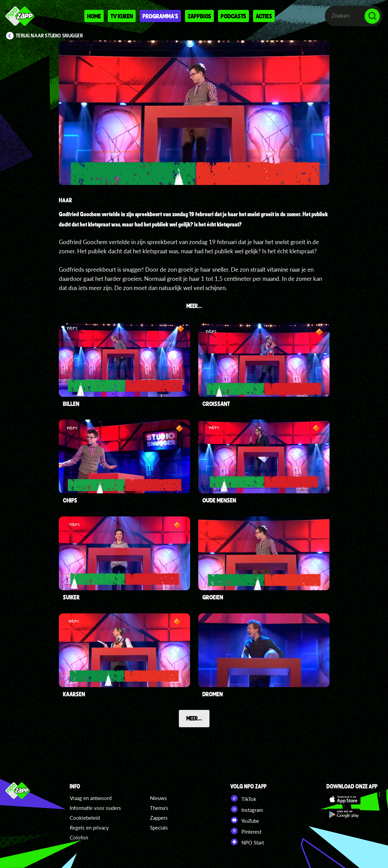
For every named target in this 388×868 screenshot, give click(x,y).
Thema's (159, 808)
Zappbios (199, 16)
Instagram (247, 809)
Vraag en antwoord (91, 798)
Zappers (159, 818)
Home (94, 16)
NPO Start (247, 842)
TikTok (243, 798)
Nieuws (158, 798)
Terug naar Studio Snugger (49, 36)
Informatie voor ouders (95, 808)
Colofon (79, 837)
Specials (159, 828)
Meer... (194, 718)
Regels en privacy (89, 828)
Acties (264, 16)
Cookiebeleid (85, 818)
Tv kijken (122, 16)
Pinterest (246, 831)
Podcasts (233, 16)
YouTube (245, 820)
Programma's (160, 16)
